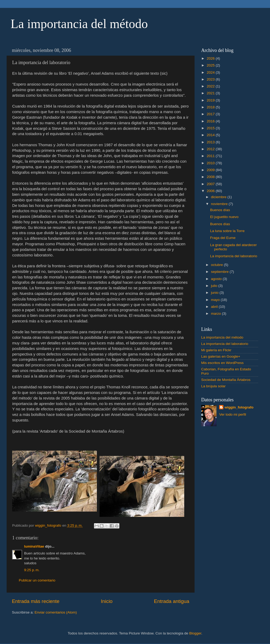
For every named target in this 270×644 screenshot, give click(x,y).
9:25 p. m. (32, 570)
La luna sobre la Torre (227, 231)
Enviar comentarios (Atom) (56, 612)
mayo (216, 300)
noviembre (220, 204)
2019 (211, 100)
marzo (216, 314)
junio (215, 293)
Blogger (195, 633)
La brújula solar (213, 386)
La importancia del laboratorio (234, 256)
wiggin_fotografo (239, 407)
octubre (217, 265)
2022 (211, 86)
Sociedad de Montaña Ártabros (226, 380)
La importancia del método (79, 24)
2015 (211, 128)
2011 (211, 156)
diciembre (219, 197)
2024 (211, 72)
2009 (211, 170)
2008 (211, 177)
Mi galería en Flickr (216, 350)
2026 (211, 58)
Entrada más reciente (36, 601)
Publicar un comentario (37, 580)
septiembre (220, 272)
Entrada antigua (172, 601)
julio (215, 286)
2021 (211, 93)
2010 (211, 163)
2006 (211, 191)
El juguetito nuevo (224, 217)
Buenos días (220, 210)
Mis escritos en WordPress (222, 363)
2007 (211, 184)
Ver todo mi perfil (233, 414)
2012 (211, 149)
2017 (211, 114)
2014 (211, 135)
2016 (211, 121)
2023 (211, 79)
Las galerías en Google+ (221, 356)
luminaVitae (34, 546)
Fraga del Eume (223, 238)
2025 (211, 65)
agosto (217, 279)
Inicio (107, 601)
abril (215, 307)
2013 (211, 142)
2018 (211, 107)
